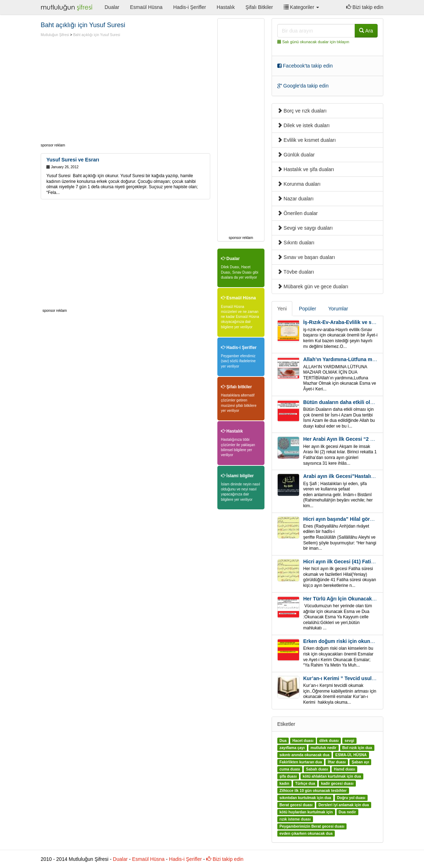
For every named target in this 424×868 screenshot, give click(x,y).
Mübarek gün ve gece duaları (313, 286)
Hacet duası (303, 741)
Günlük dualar (296, 155)
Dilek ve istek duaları (304, 125)
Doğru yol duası (351, 798)
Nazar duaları (296, 199)
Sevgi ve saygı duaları (305, 228)
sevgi (349, 741)
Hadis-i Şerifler (190, 7)
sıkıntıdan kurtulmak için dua (305, 798)
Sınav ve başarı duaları (306, 257)
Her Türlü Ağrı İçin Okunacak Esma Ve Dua (354, 599)
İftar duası (337, 762)
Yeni (282, 309)
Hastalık (226, 7)
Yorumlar (338, 309)
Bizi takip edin (365, 7)
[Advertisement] (101, 91)
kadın (284, 784)
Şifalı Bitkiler (259, 7)
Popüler (307, 309)
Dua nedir (347, 812)
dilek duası (329, 741)
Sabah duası (317, 769)
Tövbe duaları (296, 272)
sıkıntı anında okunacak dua (304, 755)
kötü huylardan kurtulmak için (306, 812)
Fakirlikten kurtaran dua (301, 762)
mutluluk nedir (323, 748)
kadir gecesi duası (337, 784)
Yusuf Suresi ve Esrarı (73, 160)
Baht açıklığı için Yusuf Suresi (97, 35)
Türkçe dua (305, 784)
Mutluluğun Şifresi (55, 35)
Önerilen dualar (298, 213)
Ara (366, 31)
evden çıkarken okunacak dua (306, 834)
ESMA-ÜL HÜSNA (351, 755)
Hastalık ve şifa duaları (306, 169)
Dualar (112, 7)
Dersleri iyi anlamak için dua (344, 805)
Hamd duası (345, 769)
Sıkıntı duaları (296, 243)
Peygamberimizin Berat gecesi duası (312, 827)
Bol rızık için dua (357, 748)
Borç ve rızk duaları (302, 111)
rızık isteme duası (295, 819)
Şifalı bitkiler (236, 387)
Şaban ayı (360, 762)
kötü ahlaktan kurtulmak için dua (332, 777)
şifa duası (288, 777)
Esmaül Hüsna (146, 7)
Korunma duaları (299, 184)
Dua (283, 741)
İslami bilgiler (237, 476)
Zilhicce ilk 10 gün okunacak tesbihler (313, 791)
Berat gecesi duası (296, 805)
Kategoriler (301, 7)
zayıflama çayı (292, 748)
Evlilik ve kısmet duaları (307, 140)
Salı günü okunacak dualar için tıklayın (316, 42)
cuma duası (290, 769)
